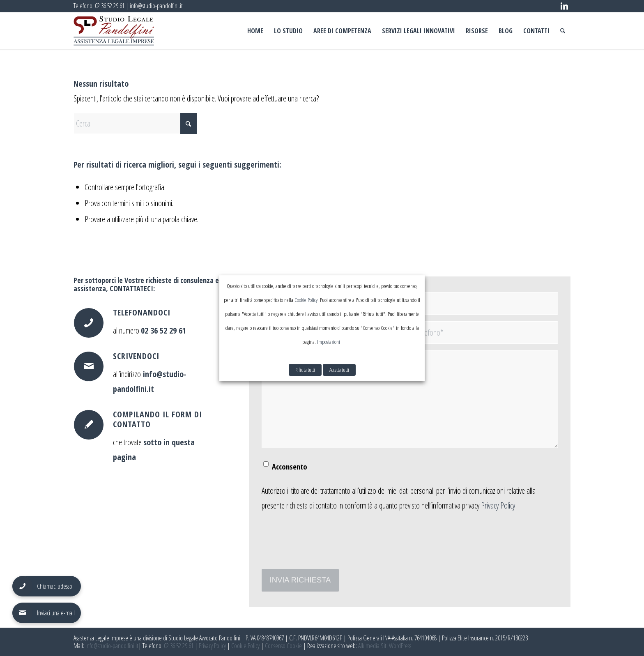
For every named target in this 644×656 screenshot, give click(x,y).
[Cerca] (563, 31)
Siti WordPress (396, 646)
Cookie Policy (245, 646)
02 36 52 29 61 (110, 6)
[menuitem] (255, 31)
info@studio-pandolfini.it (156, 6)
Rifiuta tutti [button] (305, 370)
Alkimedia (369, 646)
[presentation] (324, 546)
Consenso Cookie (283, 646)
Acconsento (290, 466)
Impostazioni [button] (329, 342)
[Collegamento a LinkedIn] (564, 6)
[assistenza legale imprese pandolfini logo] (114, 31)
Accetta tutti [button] (339, 370)
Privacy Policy (498, 505)
